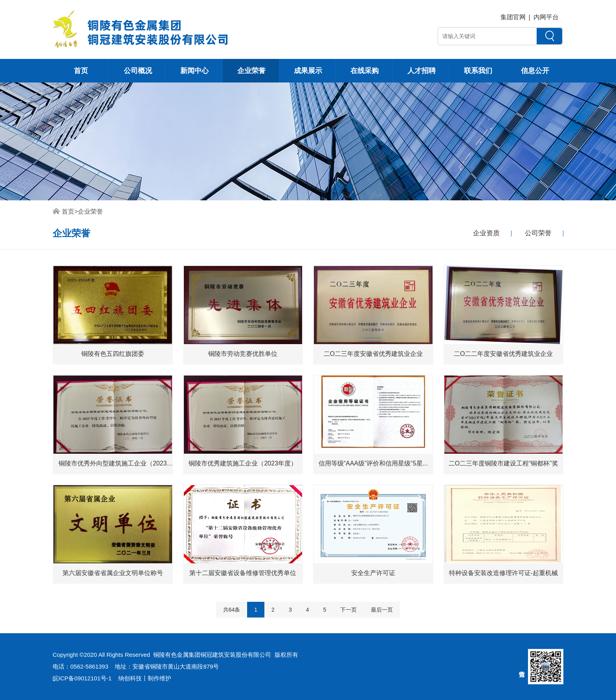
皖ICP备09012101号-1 (82, 678)
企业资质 (486, 233)
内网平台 (546, 17)
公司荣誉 (538, 233)
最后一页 (382, 610)
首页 (81, 71)
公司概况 (138, 71)
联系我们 (478, 71)
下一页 (348, 610)
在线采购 (365, 71)
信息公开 (535, 71)
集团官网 (513, 17)
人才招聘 (422, 71)
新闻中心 (194, 71)
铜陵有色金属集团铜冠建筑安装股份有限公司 (212, 655)
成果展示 (308, 71)
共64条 (232, 610)
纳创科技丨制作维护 (145, 678)
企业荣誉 (251, 71)
